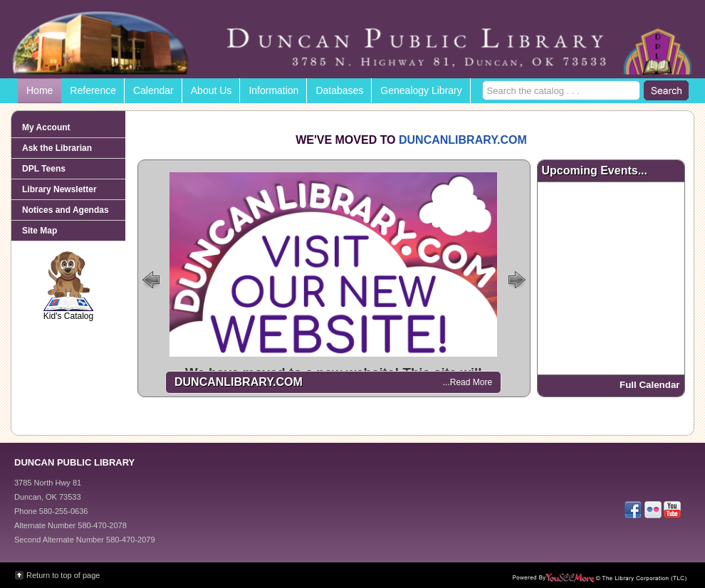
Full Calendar (649, 385)
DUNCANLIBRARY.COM (463, 140)
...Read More (468, 382)
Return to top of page (63, 575)
